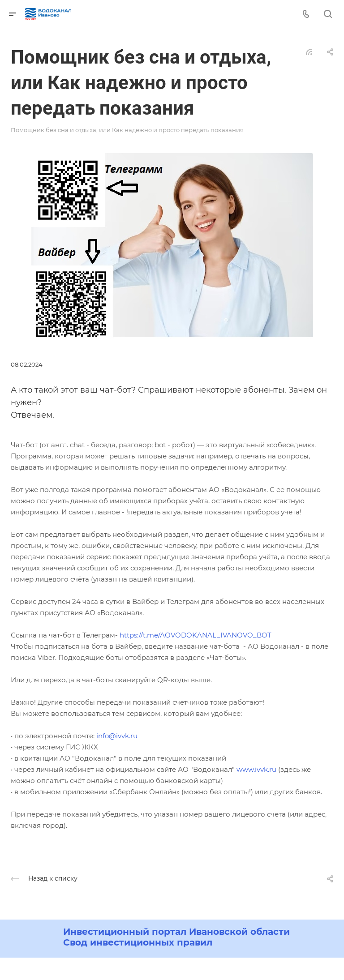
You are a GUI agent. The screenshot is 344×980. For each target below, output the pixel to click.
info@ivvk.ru (117, 736)
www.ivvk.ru (256, 769)
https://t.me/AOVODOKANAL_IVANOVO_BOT (196, 635)
